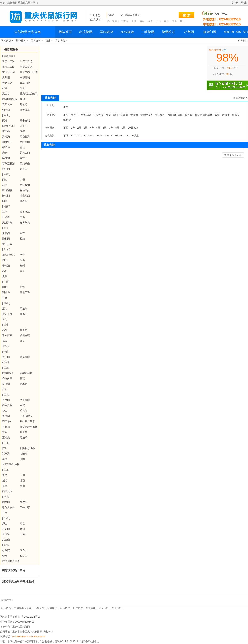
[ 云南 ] (6, 174)
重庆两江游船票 (29, 94)
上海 (134, 21)
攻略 (238, 32)
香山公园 (7, 244)
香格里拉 (25, 190)
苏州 (5, 271)
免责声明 (91, 608)
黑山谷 (6, 94)
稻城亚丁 (7, 142)
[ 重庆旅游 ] (9, 56)
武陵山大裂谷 (10, 99)
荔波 (5, 341)
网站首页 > (7, 41)
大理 (22, 180)
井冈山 (6, 529)
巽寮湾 (6, 454)
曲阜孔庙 (7, 491)
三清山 (24, 534)
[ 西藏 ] (6, 368)
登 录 (244, 3)
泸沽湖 (6, 196)
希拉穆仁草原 (27, 421)
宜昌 (5, 513)
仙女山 (24, 88)
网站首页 (65, 32)
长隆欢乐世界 (27, 448)
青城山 (24, 158)
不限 (66, 107)
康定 (5, 153)
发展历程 (52, 608)
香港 (142, 21)
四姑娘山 (25, 163)
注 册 (235, 3)
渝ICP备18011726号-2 (27, 617)
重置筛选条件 (241, 98)
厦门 (5, 309)
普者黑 (24, 201)
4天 (92, 128)
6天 (104, 128)
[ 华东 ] (6, 249)
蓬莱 (5, 486)
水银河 (6, 346)
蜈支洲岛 (25, 212)
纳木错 (24, 384)
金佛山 (24, 99)
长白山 (24, 556)
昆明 (5, 185)
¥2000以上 (133, 136)
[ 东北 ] (6, 545)
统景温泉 (25, 110)
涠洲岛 (6, 292)
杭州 (22, 266)
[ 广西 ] (6, 282)
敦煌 (5, 432)
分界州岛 (25, 223)
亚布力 (24, 550)
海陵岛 (24, 454)
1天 (73, 128)
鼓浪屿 (24, 309)
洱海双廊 (25, 196)
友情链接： (7, 600)
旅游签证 (168, 32)
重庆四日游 (26, 67)
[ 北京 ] (6, 228)
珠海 (5, 459)
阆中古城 (25, 120)
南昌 (22, 524)
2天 (79, 128)
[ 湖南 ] (6, 352)
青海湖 (6, 416)
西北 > (49, 41)
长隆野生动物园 (11, 464)
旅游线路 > (22, 41)
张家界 (125, 21)
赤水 (5, 330)
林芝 (22, 378)
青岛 (175, 21)
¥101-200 (76, 136)
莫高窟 (6, 427)
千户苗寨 (7, 335)
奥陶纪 (6, 78)
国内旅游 (106, 32)
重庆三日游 (8, 67)
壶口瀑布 (7, 421)
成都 (22, 131)
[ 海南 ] (6, 206)
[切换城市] (96, 20)
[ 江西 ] (6, 518)
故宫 (22, 233)
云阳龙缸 (7, 104)
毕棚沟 (6, 158)
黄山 (22, 260)
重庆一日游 (8, 61)
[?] (225, 50)
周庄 (5, 260)
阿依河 (24, 104)
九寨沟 (24, 126)
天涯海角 (7, 223)
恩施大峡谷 (8, 507)
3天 (85, 128)
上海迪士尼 (8, 255)
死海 (5, 120)
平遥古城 (25, 400)
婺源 (22, 529)
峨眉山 (6, 131)
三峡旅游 (148, 32)
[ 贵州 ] (6, 325)
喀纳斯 (24, 438)
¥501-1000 (103, 136)
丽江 (183, 21)
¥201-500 (89, 136)
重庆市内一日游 (29, 72)
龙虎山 (6, 540)
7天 (111, 128)
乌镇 (22, 255)
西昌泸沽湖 (8, 126)
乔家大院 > (61, 41)
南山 (22, 217)
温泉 (150, 21)
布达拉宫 (7, 378)
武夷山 (24, 314)
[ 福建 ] (6, 303)
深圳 (22, 459)
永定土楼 (7, 314)
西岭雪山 (25, 142)
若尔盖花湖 (8, 163)
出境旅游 (86, 32)
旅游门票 (210, 32)
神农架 (24, 502)
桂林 (5, 298)
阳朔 (5, 287)
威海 (5, 481)
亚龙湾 (6, 217)
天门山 (6, 357)
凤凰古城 (25, 357)
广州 (5, 448)
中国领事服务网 (23, 608)
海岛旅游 (127, 32)
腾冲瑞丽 (7, 190)
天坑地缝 (25, 83)
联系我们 (104, 608)
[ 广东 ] (6, 443)
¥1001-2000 (118, 136)
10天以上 (133, 128)
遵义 (22, 341)
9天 (124, 128)
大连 (22, 475)
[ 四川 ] (6, 115)
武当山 (6, 502)
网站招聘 (65, 608)
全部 (111, 15)
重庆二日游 (26, 61)
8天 (117, 128)
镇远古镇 (25, 335)
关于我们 (117, 608)
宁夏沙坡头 (26, 416)
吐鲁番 (24, 432)
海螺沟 (6, 137)
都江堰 (6, 147)
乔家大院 (7, 405)
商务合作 (39, 608)
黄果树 (24, 330)
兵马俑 (24, 411)
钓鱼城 (6, 110)
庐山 (5, 524)
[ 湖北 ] (6, 497)
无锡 (5, 276)
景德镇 (6, 534)
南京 (167, 21)
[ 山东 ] (6, 470)
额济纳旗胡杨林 (29, 427)
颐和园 (6, 239)
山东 (158, 21)
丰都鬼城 (25, 78)
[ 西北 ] (6, 395)
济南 (22, 481)
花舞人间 (25, 153)
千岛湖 (6, 266)
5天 (98, 128)
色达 (22, 147)
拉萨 (5, 389)
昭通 (5, 201)
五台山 (6, 400)
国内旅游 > (37, 41)
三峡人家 (25, 507)
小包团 (189, 32)
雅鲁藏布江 (8, 373)
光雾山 (24, 169)
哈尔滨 (6, 550)
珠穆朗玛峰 (26, 373)
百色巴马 (25, 292)
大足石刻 (7, 83)
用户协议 (78, 608)
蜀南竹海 (25, 137)
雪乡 (5, 556)
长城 (22, 239)
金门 (5, 319)
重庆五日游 (8, 72)
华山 (5, 411)
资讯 (246, 32)
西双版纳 (25, 185)
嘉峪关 (6, 438)
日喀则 (6, 384)
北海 (22, 287)
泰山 (22, 486)
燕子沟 (6, 169)
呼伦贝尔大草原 (11, 561)
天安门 (6, 233)
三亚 (5, 212)
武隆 (5, 88)
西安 (22, 405)
